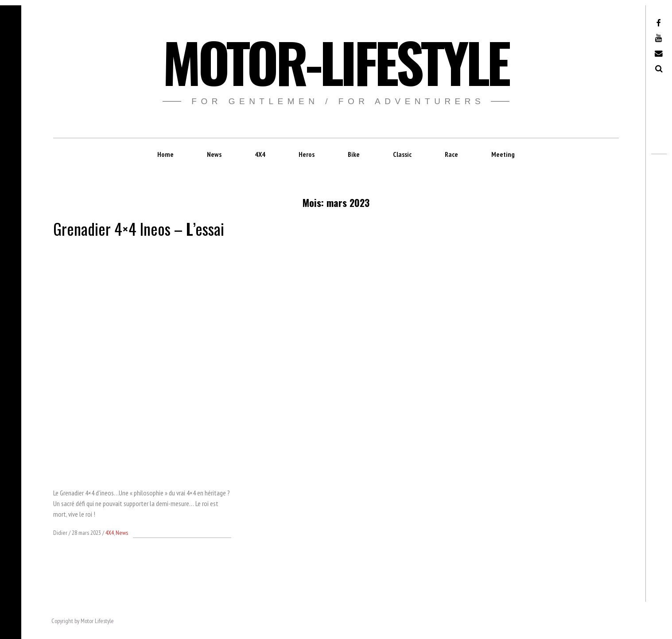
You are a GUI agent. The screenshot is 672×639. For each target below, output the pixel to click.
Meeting (503, 154)
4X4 (260, 154)
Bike (354, 154)
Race (451, 154)
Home (165, 154)
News (214, 154)
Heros (307, 154)
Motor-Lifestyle (336, 61)
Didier (61, 533)
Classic (402, 154)
